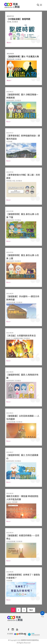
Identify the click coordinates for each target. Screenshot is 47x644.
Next (31, 610)
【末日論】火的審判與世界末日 (20, 336)
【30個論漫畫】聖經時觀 (18, 19)
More (9, 42)
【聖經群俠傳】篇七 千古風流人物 (23, 56)
